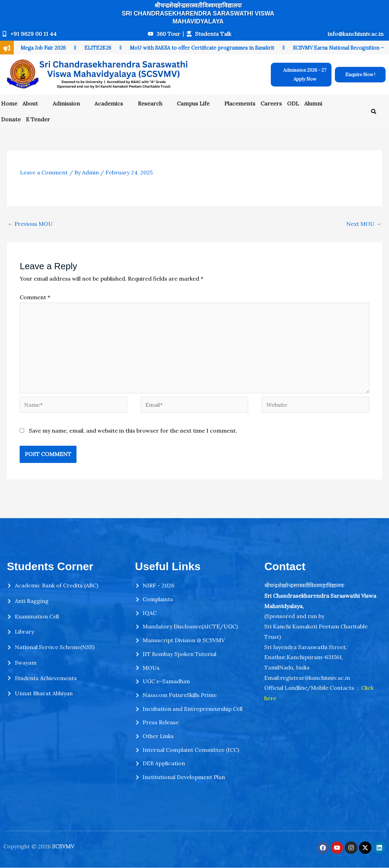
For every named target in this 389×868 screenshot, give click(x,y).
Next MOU (364, 224)
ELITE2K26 (98, 48)
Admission (66, 103)
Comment (35, 297)
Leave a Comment (44, 172)
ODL (293, 103)
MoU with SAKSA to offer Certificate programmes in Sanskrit (202, 48)
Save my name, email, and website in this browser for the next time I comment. (133, 431)
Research (150, 103)
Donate (11, 119)
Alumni (313, 103)
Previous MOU (30, 224)
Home (9, 103)
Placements (240, 103)
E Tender (38, 119)
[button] (35, 103)
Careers (271, 103)
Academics (109, 103)
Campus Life (193, 103)
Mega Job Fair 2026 (43, 48)
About (30, 103)
